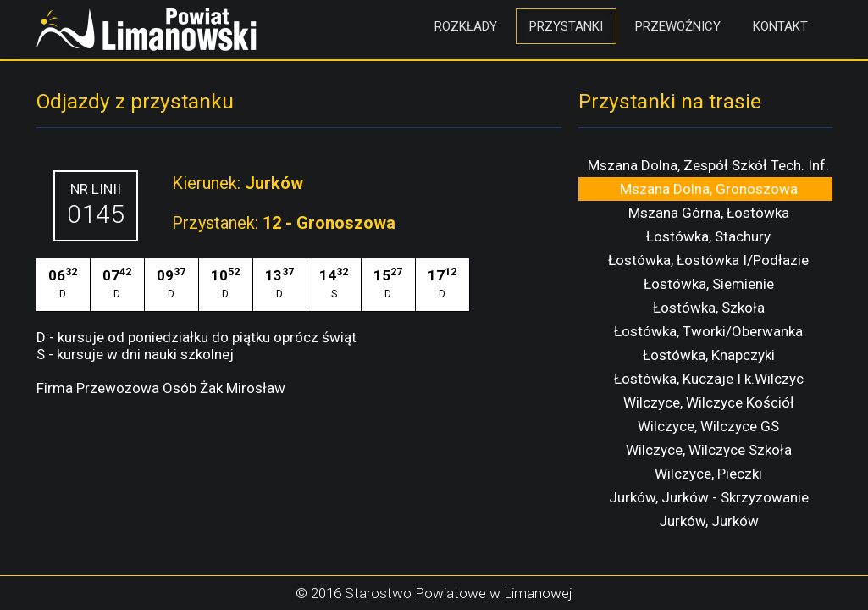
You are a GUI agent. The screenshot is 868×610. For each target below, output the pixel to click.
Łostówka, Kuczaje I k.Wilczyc (709, 379)
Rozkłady (466, 26)
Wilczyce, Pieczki (708, 474)
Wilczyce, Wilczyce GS (708, 426)
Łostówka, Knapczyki (709, 355)
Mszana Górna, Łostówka (709, 213)
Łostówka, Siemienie (709, 284)
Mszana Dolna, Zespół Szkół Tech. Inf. (708, 165)
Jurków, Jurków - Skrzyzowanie (709, 497)
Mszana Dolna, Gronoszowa (709, 189)
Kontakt (780, 26)
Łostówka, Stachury (708, 236)
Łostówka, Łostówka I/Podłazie (708, 260)
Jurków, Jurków (709, 521)
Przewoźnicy (678, 26)
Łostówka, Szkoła (709, 308)
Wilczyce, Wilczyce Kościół (709, 402)
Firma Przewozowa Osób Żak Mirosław (161, 388)
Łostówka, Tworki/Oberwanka (708, 331)
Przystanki (566, 26)
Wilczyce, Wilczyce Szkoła (709, 450)
